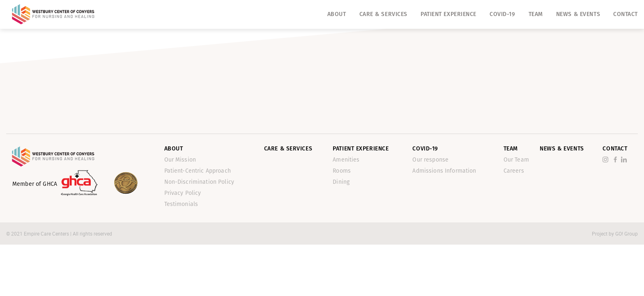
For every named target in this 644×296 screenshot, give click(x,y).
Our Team (516, 160)
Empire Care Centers (47, 234)
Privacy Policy (183, 193)
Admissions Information (444, 171)
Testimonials (181, 204)
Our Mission (180, 160)
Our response (430, 160)
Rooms (342, 171)
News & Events (578, 14)
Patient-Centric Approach (198, 171)
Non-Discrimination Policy (199, 182)
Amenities (346, 160)
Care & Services (383, 14)
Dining (341, 182)
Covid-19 (502, 14)
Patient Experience (448, 14)
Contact (626, 14)
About (337, 14)
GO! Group (627, 234)
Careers (514, 171)
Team (536, 14)
